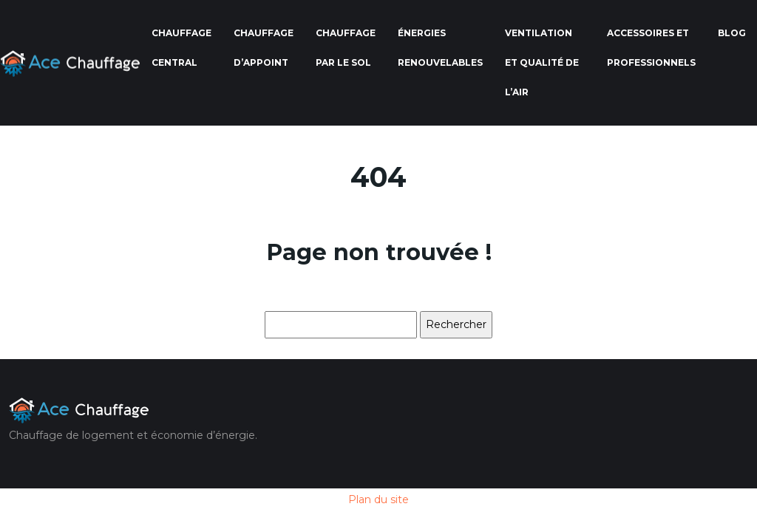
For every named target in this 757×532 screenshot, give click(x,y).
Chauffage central (181, 48)
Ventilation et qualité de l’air (542, 62)
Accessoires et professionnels (651, 48)
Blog (732, 33)
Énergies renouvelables (440, 48)
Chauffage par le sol (346, 48)
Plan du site (378, 499)
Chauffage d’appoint (264, 48)
